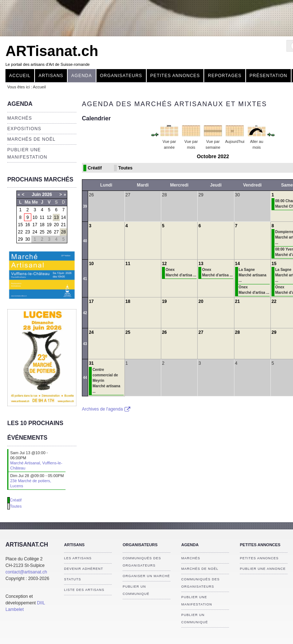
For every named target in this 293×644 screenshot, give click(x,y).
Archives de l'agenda (106, 409)
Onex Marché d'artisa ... (181, 272)
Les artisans (78, 558)
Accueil (20, 76)
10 (35, 217)
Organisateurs (121, 76)
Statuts (73, 579)
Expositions (24, 129)
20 (56, 225)
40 (85, 241)
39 (85, 206)
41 (85, 279)
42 (85, 313)
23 (27, 232)
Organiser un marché (146, 576)
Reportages (225, 76)
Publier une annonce (263, 569)
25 (42, 232)
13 (56, 217)
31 (91, 363)
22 (20, 232)
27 (56, 232)
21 (64, 225)
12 (49, 217)
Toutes (16, 506)
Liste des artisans (84, 590)
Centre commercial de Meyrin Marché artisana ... (106, 381)
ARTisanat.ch (52, 51)
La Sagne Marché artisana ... (253, 275)
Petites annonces (175, 76)
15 (20, 225)
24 (35, 232)
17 (35, 225)
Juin (36, 195)
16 (27, 225)
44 (85, 378)
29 (20, 239)
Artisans (51, 76)
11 (42, 217)
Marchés (20, 118)
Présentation (269, 76)
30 (27, 239)
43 (85, 344)
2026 (47, 195)
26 (49, 232)
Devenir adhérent (84, 569)
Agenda (82, 76)
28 (64, 232)
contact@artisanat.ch (26, 572)
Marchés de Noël (31, 139)
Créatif (16, 500)
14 (64, 217)
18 (42, 225)
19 (49, 225)
